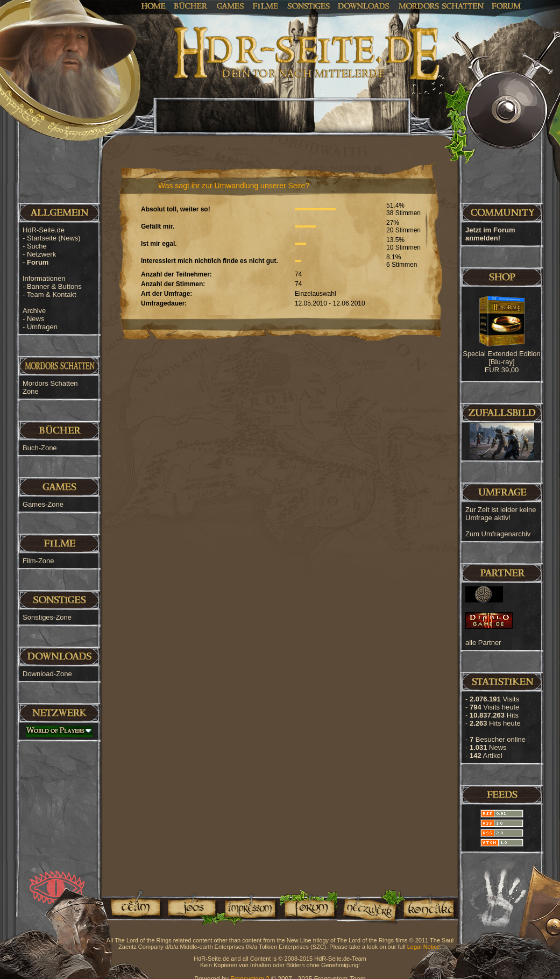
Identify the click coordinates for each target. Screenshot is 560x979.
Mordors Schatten (441, 5)
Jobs (191, 907)
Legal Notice (424, 947)
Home (154, 5)
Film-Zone (38, 561)
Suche (37, 246)
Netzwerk (41, 254)
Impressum (249, 907)
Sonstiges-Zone (47, 617)
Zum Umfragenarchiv (498, 534)
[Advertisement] (506, 344)
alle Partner (483, 643)
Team (132, 907)
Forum (506, 5)
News (36, 319)
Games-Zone (43, 504)
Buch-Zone (40, 448)
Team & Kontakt (52, 295)
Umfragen (42, 327)
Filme (265, 5)
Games (231, 5)
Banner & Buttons (54, 286)
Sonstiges (309, 5)
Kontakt (428, 907)
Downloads (364, 5)
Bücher (191, 5)
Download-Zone (47, 674)
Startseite (54, 238)
